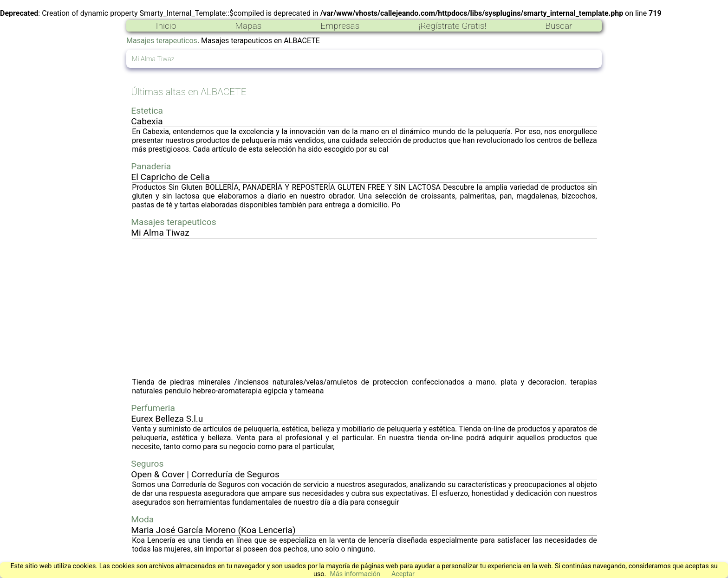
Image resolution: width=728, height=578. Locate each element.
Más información (355, 574)
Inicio (166, 26)
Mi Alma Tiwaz (153, 59)
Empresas (340, 26)
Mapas (248, 26)
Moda (142, 519)
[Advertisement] (364, 308)
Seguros (147, 464)
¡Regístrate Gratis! (452, 26)
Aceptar (403, 574)
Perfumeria (153, 408)
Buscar (559, 26)
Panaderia (151, 166)
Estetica (147, 111)
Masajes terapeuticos (162, 41)
